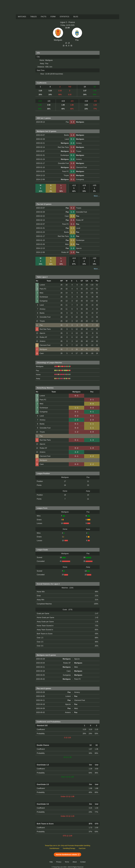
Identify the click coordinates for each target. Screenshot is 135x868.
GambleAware (54, 848)
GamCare (82, 848)
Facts (44, 17)
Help (51, 862)
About (75, 862)
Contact (83, 862)
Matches (22, 17)
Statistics (64, 17)
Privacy (59, 862)
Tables (33, 17)
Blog (76, 17)
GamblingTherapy (69, 848)
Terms (67, 862)
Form (53, 17)
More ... (97, 196)
